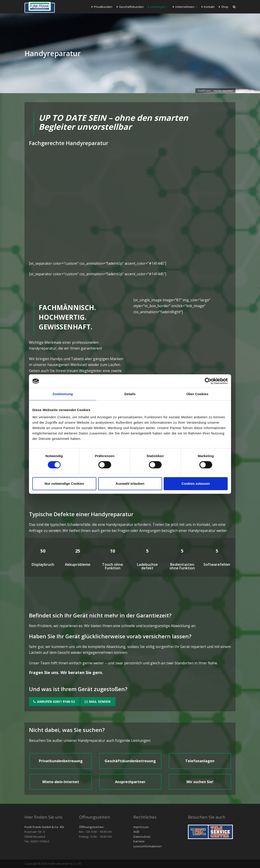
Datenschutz (142, 837)
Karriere (139, 841)
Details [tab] (130, 394)
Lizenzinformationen (148, 846)
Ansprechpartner (130, 782)
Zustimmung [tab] (63, 394)
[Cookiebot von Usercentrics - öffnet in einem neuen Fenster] (208, 381)
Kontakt (208, 7)
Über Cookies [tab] (197, 394)
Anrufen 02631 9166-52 (54, 702)
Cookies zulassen (196, 484)
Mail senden (98, 702)
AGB (136, 832)
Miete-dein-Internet (61, 782)
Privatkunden (102, 7)
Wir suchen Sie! (200, 782)
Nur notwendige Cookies (64, 484)
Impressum (141, 827)
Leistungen (157, 7)
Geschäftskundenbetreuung (130, 761)
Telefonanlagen (200, 761)
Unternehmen (184, 7)
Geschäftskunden (130, 7)
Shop (224, 7)
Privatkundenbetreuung (61, 761)
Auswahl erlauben (130, 484)
